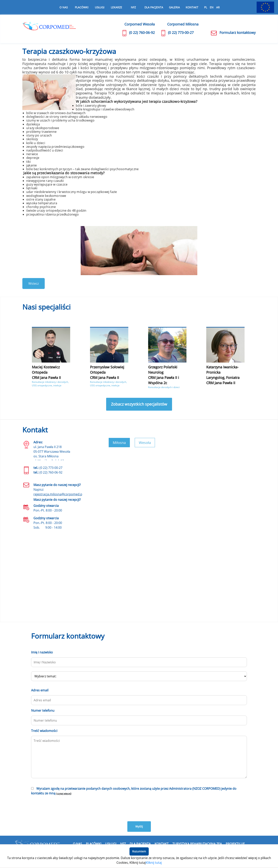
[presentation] (61, 808)
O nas (64, 7)
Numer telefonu (43, 710)
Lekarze (116, 7)
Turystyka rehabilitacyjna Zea (197, 844)
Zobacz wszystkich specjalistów (139, 404)
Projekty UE (235, 844)
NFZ (133, 7)
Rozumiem (139, 851)
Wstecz (34, 283)
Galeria (174, 7)
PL (206, 7)
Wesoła (145, 443)
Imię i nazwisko (42, 652)
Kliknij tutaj (154, 863)
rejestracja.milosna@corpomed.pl (58, 494)
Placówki (94, 844)
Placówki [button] (82, 7)
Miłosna (119, 443)
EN (212, 7)
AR (218, 7)
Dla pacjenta (154, 7)
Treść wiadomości (44, 731)
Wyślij (139, 826)
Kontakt (192, 7)
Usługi (100, 7)
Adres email (40, 690)
